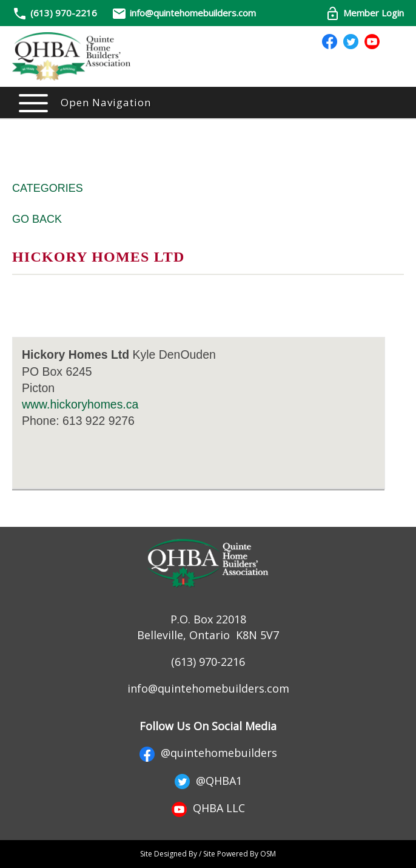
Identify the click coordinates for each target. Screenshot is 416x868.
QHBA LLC (208, 808)
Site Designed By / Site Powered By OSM (208, 854)
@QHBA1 (208, 781)
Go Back (37, 219)
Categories (48, 188)
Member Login (364, 13)
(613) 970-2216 (64, 13)
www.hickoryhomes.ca (80, 404)
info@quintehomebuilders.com (184, 13)
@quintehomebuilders (208, 753)
